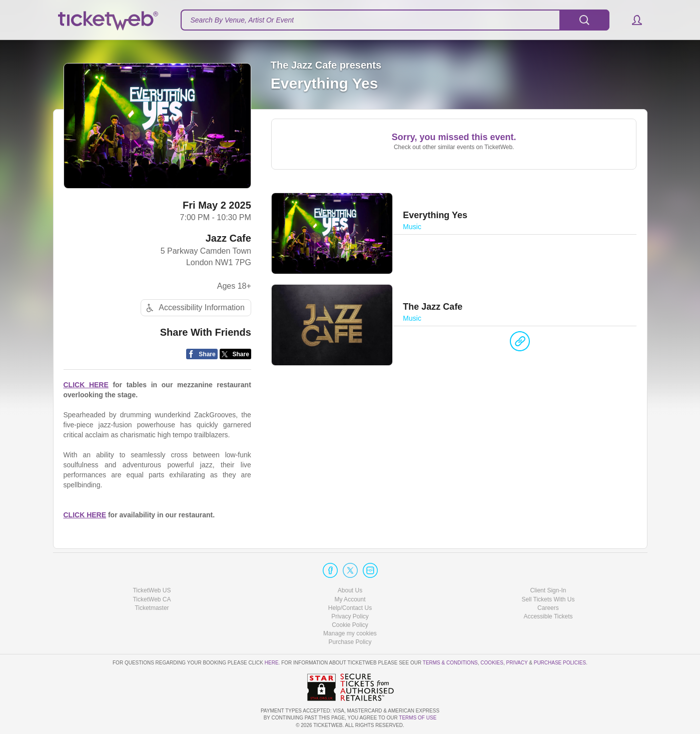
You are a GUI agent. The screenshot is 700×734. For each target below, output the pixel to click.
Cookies (492, 663)
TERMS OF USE (418, 718)
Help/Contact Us (350, 608)
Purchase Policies (560, 663)
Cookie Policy (350, 625)
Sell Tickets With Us (548, 599)
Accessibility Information (194, 308)
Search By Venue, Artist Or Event (242, 20)
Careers (548, 608)
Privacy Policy (350, 616)
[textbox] (395, 20)
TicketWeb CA (152, 599)
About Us (350, 590)
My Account (350, 599)
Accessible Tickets (548, 616)
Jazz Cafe (228, 238)
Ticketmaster (152, 608)
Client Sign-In (548, 590)
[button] (632, 20)
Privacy (517, 663)
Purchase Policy (350, 642)
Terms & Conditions (450, 663)
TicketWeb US (152, 590)
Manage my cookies (350, 633)
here (272, 663)
